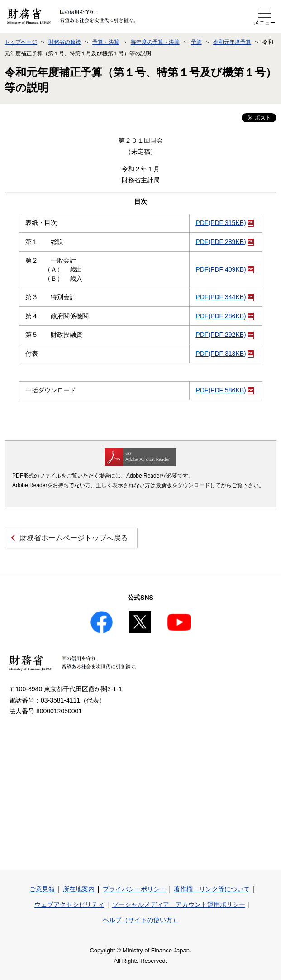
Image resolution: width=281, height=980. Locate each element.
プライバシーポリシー (134, 889)
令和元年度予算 (232, 42)
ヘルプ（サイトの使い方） (141, 920)
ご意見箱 (42, 889)
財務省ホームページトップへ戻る (74, 538)
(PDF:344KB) (225, 297)
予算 (196, 42)
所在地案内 (79, 889)
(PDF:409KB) (225, 269)
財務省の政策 (65, 42)
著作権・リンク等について (212, 889)
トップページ (21, 42)
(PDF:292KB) (225, 335)
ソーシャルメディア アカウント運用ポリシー (179, 904)
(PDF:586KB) (225, 390)
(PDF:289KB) (225, 242)
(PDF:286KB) (225, 316)
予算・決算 (106, 42)
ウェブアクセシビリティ (69, 904)
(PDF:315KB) (225, 223)
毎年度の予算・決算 (155, 42)
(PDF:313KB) (225, 354)
